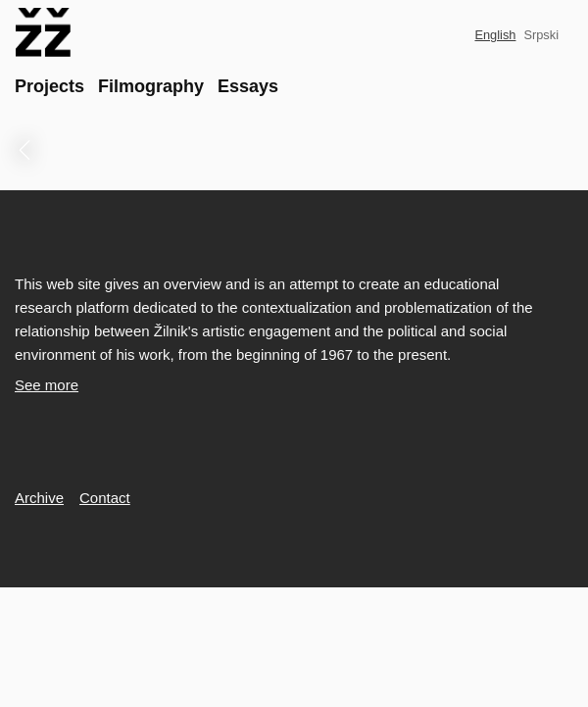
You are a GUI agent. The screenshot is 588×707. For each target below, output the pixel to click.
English (495, 35)
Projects (49, 86)
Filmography (151, 86)
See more (47, 385)
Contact (105, 498)
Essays (248, 86)
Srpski (541, 35)
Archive (39, 498)
